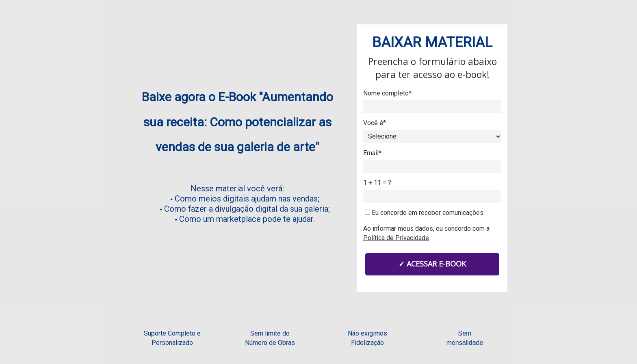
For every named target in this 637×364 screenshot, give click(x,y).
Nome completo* (387, 93)
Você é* (375, 123)
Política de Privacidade (396, 238)
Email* (372, 153)
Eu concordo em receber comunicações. (425, 213)
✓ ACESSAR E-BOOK (432, 264)
